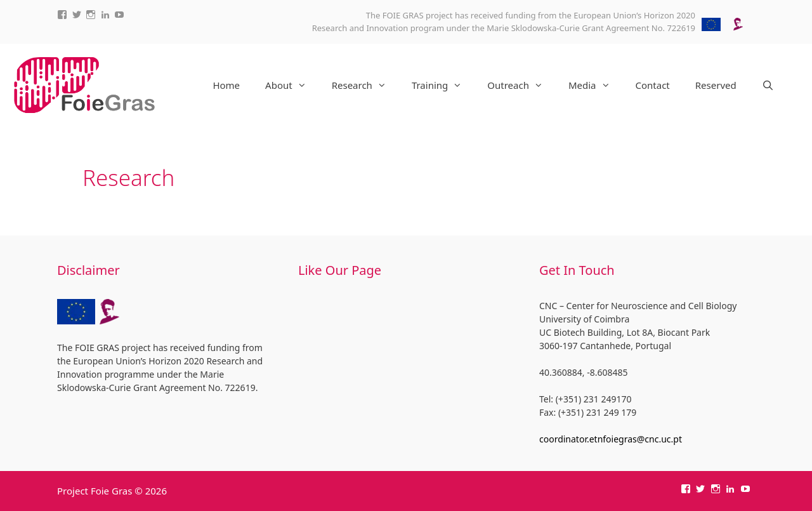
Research (365, 85)
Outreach (521, 85)
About (292, 85)
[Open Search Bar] (768, 85)
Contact (653, 85)
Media (596, 85)
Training (443, 85)
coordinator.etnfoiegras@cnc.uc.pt (611, 439)
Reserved (716, 85)
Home (226, 85)
